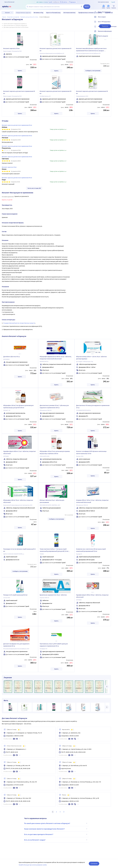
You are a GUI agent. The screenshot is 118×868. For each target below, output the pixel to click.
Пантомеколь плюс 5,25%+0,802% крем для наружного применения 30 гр (54, 645)
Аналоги (105, 26)
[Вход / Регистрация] (115, 13)
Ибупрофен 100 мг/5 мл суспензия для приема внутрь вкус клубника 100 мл (55, 452)
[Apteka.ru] (8, 7)
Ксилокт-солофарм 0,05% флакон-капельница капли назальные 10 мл (91, 452)
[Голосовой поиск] (81, 7)
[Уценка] (108, 7)
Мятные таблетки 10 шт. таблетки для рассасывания (52, 501)
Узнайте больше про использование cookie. (33, 865)
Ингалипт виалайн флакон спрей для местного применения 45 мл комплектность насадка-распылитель (91, 50)
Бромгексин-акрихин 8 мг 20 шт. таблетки (53, 595)
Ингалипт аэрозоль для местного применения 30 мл (55, 49)
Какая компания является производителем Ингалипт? (56, 829)
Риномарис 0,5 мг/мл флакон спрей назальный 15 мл (19, 550)
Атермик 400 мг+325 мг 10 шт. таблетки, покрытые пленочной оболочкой (92, 501)
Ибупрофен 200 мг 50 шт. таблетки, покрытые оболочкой (18, 501)
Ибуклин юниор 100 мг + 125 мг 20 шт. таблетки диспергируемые (91, 358)
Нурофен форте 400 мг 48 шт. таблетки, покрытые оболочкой (92, 596)
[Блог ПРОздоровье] (115, 23)
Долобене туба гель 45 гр (11, 357)
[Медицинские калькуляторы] (115, 28)
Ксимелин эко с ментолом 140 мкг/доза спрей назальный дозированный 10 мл (91, 550)
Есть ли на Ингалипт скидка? (56, 840)
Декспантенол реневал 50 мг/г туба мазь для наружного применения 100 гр (54, 406)
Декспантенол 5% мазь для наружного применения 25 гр (93, 406)
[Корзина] (114, 7)
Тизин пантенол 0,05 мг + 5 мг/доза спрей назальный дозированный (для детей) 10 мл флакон (54, 550)
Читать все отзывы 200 (34, 188)
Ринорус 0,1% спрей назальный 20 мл (15, 595)
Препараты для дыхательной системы (29, 17)
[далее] (107, 687)
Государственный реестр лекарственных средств (19, 323)
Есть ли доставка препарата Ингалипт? (56, 834)
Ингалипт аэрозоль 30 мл (11, 48)
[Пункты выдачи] (115, 37)
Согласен (94, 863)
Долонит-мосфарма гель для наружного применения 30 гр (16, 645)
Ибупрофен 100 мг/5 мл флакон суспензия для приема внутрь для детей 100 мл (18, 406)
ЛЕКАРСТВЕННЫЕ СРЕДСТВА (13, 17)
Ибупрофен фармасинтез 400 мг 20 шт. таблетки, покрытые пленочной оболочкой (56, 358)
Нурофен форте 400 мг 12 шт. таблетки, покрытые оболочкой (19, 452)
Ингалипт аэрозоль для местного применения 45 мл (19, 92)
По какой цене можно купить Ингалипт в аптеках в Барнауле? (56, 823)
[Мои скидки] (115, 18)
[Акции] (104, 7)
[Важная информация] (115, 33)
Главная (4, 17)
